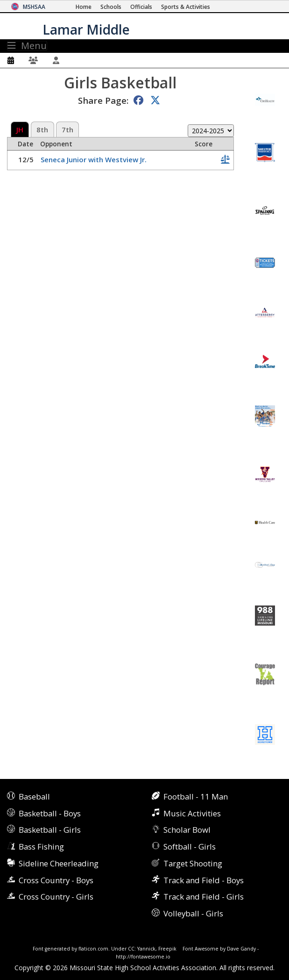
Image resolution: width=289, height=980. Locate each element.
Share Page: (103, 100)
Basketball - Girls (50, 830)
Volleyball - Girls (193, 913)
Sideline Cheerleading (59, 863)
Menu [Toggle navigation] (27, 46)
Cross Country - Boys (56, 880)
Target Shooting (193, 863)
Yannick (146, 949)
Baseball (34, 796)
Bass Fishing (41, 847)
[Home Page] (84, 7)
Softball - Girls (190, 847)
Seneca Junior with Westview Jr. (94, 159)
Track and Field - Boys (204, 880)
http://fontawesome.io (143, 957)
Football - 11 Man (196, 796)
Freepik (167, 949)
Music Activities (192, 813)
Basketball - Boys (50, 813)
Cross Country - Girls (56, 897)
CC (131, 949)
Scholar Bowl (187, 830)
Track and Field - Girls (204, 897)
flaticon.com (93, 949)
